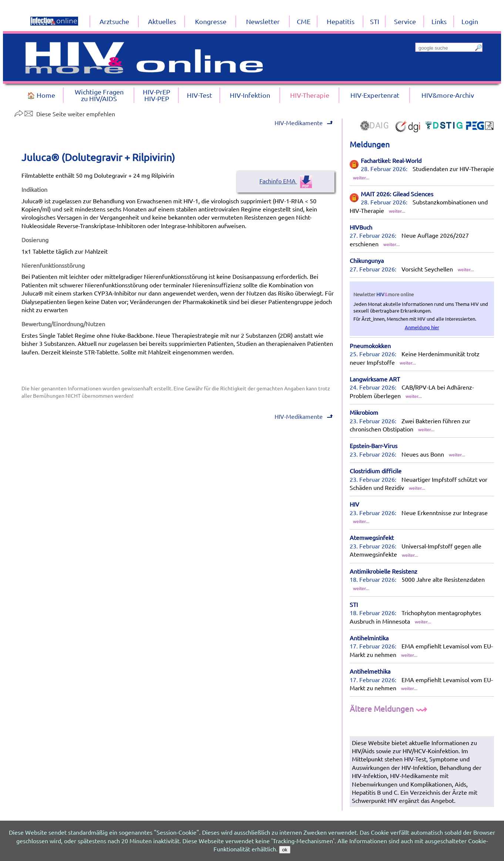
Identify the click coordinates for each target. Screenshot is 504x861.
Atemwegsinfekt (372, 537)
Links (439, 21)
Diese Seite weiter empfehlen (65, 114)
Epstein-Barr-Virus (374, 445)
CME (304, 21)
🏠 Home (41, 95)
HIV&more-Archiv (448, 95)
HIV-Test (199, 95)
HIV (355, 504)
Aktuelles (162, 21)
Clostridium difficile (376, 471)
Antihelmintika (369, 638)
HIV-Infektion (250, 95)
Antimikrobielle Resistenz (384, 571)
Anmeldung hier (422, 327)
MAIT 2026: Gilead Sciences (397, 194)
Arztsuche (114, 21)
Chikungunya (367, 260)
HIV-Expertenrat (375, 95)
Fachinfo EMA (286, 181)
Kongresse (211, 21)
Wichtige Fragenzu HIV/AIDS (99, 95)
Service (405, 21)
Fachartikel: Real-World (391, 160)
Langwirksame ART (375, 379)
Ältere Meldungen (389, 708)
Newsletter (263, 21)
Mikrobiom (364, 412)
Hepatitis (341, 21)
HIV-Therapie (310, 95)
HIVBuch (361, 227)
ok (285, 850)
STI (354, 604)
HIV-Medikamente (303, 123)
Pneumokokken (370, 346)
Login (470, 21)
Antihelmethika (370, 671)
